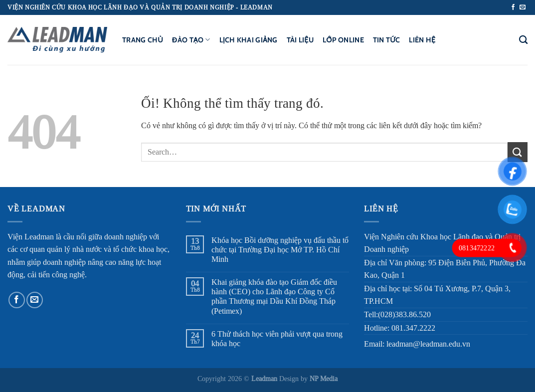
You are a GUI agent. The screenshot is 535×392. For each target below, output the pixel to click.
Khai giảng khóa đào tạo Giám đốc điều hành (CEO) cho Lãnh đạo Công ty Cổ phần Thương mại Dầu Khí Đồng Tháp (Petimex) (274, 296)
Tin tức (386, 40)
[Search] (523, 40)
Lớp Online (343, 40)
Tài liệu (300, 40)
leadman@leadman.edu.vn (428, 344)
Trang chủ (143, 40)
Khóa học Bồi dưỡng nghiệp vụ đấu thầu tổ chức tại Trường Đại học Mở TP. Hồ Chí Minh (280, 250)
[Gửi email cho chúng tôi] (523, 7)
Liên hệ (422, 40)
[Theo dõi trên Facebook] (513, 7)
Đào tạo (191, 40)
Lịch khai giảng (249, 40)
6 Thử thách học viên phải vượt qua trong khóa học (277, 339)
